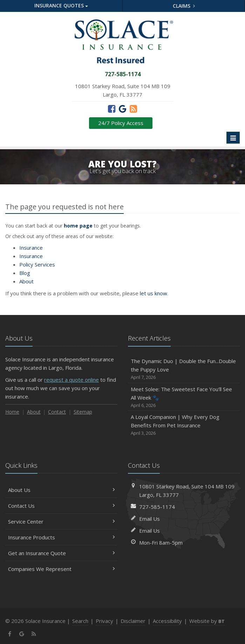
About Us (61, 490)
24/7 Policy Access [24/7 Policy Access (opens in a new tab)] (121, 123)
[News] (133, 109)
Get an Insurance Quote (61, 553)
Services (37, 264)
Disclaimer (133, 621)
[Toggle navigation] (233, 138)
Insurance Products (61, 537)
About (26, 281)
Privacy (104, 621)
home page (78, 226)
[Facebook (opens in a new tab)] (112, 109)
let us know (154, 293)
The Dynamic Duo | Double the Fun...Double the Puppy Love (184, 369)
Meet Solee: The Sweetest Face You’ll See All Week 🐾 (184, 397)
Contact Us (61, 506)
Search (80, 621)
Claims (184, 6)
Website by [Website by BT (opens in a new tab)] (207, 621)
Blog (25, 273)
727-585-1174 (157, 507)
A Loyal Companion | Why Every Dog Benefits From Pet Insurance (184, 425)
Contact (57, 412)
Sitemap (83, 412)
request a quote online (72, 380)
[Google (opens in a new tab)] (122, 109)
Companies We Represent (61, 569)
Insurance (31, 248)
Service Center (61, 521)
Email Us (149, 519)
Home (12, 412)
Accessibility (167, 621)
